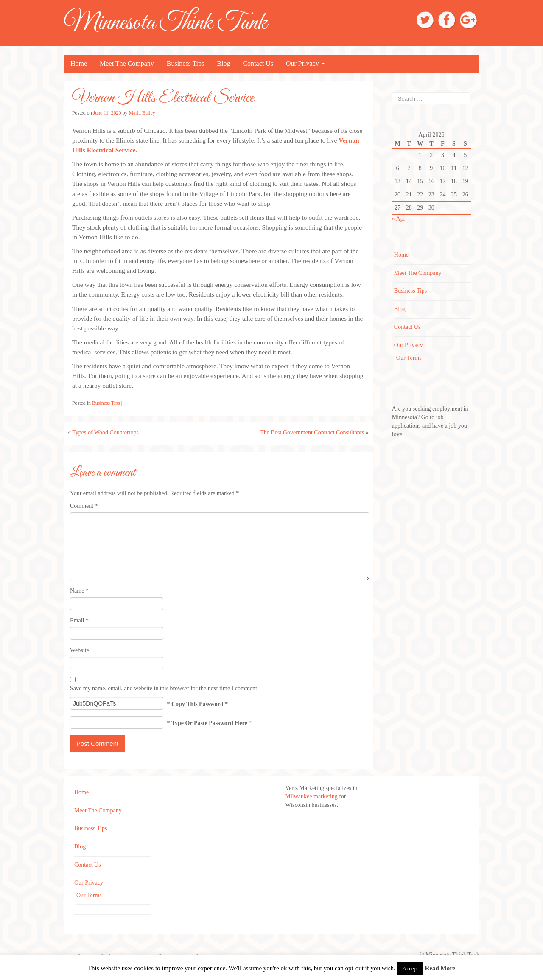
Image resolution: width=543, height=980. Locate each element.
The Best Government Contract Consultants (312, 433)
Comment (84, 506)
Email (79, 620)
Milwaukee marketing (312, 797)
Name (79, 591)
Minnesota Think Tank (165, 23)
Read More (440, 968)
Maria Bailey (142, 113)
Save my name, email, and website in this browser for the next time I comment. (164, 688)
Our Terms (409, 358)
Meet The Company (127, 63)
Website (80, 650)
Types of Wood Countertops (105, 433)
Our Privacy (305, 63)
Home (79, 63)
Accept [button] (410, 968)
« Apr (399, 219)
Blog (223, 63)
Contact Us (258, 63)
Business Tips (186, 63)
